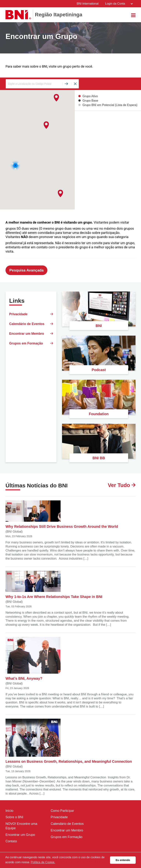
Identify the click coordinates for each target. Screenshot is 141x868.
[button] (46, 125)
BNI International (87, 4)
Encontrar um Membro (31, 335)
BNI (99, 326)
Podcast (99, 370)
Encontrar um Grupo (20, 835)
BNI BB (99, 458)
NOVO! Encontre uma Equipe (22, 826)
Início (9, 811)
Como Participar (63, 811)
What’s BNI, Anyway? (33, 659)
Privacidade (31, 314)
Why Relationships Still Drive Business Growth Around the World (63, 515)
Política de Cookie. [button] (43, 862)
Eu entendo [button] (123, 860)
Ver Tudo (121, 486)
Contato (11, 842)
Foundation (99, 414)
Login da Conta (119, 4)
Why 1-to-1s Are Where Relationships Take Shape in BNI (54, 585)
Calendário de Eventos (31, 324)
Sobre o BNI (15, 818)
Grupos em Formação (31, 345)
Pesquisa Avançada (26, 270)
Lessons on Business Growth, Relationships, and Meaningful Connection (69, 741)
